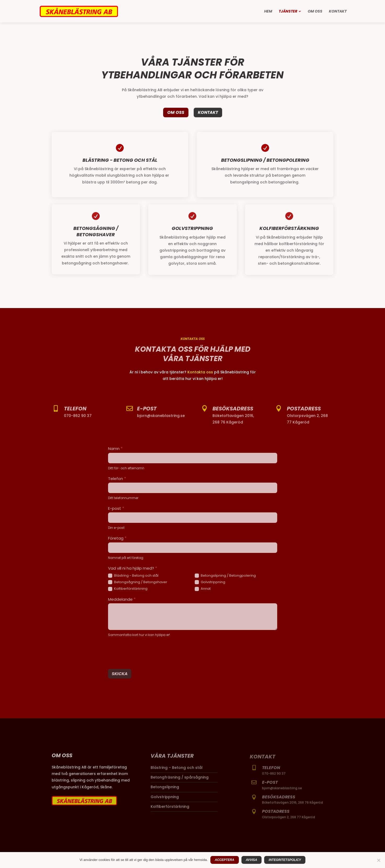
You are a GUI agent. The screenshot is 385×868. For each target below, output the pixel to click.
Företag (117, 538)
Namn (115, 449)
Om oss (315, 12)
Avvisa (252, 860)
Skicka (120, 674)
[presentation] (148, 652)
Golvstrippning (210, 582)
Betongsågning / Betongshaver (138, 582)
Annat (203, 589)
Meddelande (122, 599)
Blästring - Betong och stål (133, 576)
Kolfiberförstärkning (128, 589)
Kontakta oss (200, 372)
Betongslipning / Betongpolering (225, 576)
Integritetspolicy (285, 860)
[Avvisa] (378, 860)
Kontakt (338, 12)
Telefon (117, 479)
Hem (268, 12)
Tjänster (288, 12)
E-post (116, 508)
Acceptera (225, 860)
